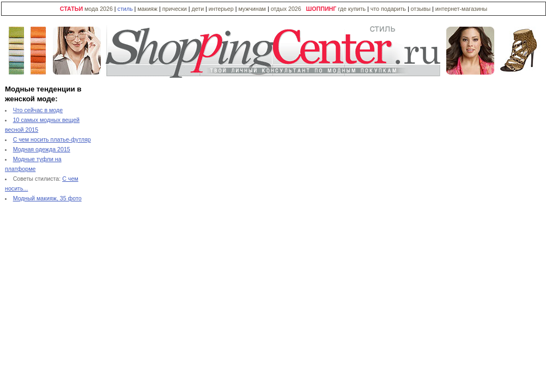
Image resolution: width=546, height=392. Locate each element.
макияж (147, 9)
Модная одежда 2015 (42, 149)
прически (175, 9)
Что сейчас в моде (38, 110)
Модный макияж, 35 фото (47, 198)
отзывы (421, 9)
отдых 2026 (286, 9)
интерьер (221, 9)
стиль (125, 9)
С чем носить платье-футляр (52, 139)
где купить (353, 9)
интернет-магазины (461, 9)
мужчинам (252, 9)
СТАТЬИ (71, 9)
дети (198, 9)
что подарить (389, 9)
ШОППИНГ (321, 9)
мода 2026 (99, 9)
